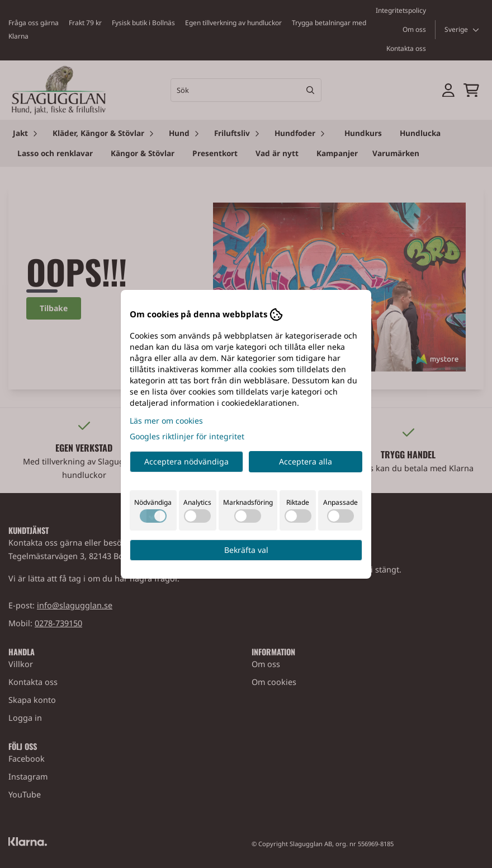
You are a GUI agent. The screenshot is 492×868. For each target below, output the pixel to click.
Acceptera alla (306, 461)
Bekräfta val (246, 550)
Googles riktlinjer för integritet (187, 436)
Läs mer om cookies (166, 421)
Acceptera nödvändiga (186, 461)
